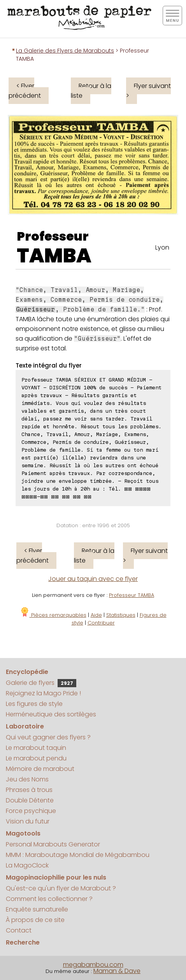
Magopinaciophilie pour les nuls (56, 877)
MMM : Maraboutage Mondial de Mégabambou (78, 855)
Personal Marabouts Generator (53, 844)
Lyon (162, 247)
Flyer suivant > (148, 91)
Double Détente (30, 800)
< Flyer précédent (25, 91)
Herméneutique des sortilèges (51, 714)
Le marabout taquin (36, 748)
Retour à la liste (91, 91)
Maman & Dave (117, 971)
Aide (96, 615)
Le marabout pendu (36, 758)
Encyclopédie (27, 672)
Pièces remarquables (53, 615)
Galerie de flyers (41, 683)
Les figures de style (34, 704)
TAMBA (54, 256)
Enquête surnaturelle (37, 909)
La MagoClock (27, 865)
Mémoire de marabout (40, 769)
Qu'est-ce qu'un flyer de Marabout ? (61, 888)
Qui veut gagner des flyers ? (48, 737)
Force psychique (31, 811)
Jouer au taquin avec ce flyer (93, 579)
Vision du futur (28, 821)
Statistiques (121, 615)
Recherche (23, 942)
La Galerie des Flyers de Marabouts (65, 51)
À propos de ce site (35, 920)
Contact (19, 930)
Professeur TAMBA (132, 595)
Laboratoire (25, 726)
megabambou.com (93, 965)
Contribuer (101, 623)
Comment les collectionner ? (49, 899)
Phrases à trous (29, 790)
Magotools (23, 833)
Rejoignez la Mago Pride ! (43, 693)
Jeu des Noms (27, 779)
